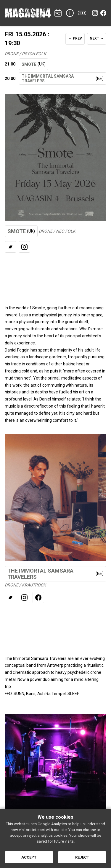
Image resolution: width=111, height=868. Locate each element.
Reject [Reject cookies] (82, 857)
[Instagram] (95, 13)
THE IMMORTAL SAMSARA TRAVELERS (63, 79)
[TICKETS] (82, 13)
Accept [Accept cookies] (29, 857)
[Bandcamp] (11, 247)
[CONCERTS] (58, 13)
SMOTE (34, 64)
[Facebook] (103, 13)
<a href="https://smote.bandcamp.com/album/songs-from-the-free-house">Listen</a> (55, 275)
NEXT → (97, 38)
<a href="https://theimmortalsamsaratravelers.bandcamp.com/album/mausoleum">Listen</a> (55, 626)
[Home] (28, 13)
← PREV (75, 38)
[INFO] (70, 13)
